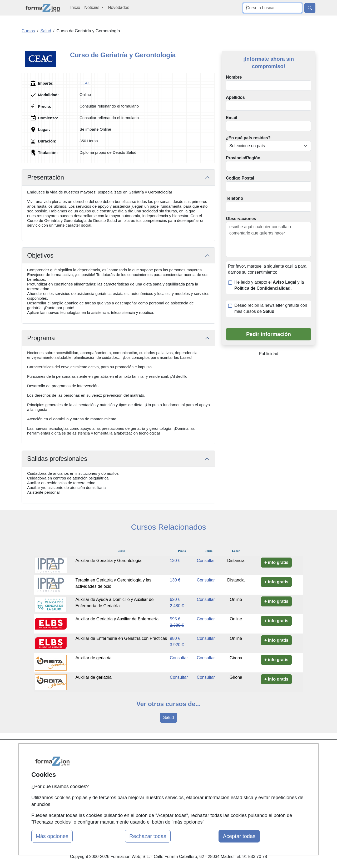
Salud (169, 718)
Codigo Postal (240, 178)
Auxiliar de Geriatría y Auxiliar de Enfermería (117, 619)
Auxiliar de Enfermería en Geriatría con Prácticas (121, 638)
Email (232, 118)
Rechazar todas (148, 836)
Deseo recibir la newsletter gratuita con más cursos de (271, 308)
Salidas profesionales (57, 459)
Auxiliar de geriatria (94, 658)
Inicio (75, 7)
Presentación (46, 177)
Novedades (119, 7)
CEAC (85, 83)
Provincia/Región (243, 158)
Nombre (234, 77)
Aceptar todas (239, 836)
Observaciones (241, 219)
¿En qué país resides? (248, 138)
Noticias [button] (92, 7)
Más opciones (52, 836)
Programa (41, 338)
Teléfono (234, 198)
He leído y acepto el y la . (269, 285)
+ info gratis (276, 562)
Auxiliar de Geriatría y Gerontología (109, 561)
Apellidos (235, 97)
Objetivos (40, 255)
